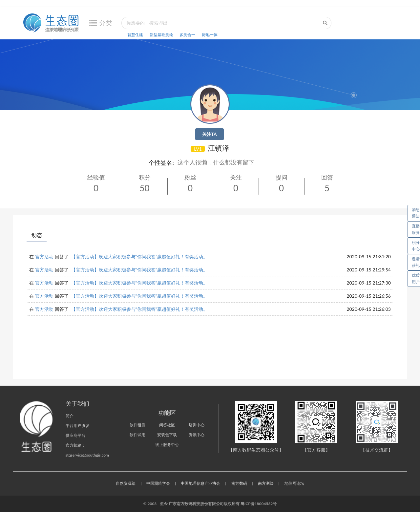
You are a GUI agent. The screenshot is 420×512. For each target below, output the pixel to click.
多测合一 (187, 35)
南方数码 (239, 483)
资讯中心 (197, 435)
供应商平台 (75, 435)
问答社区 (167, 425)
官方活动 (44, 256)
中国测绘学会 (158, 483)
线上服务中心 (167, 445)
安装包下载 (167, 435)
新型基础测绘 (161, 35)
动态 (37, 235)
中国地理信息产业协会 (200, 483)
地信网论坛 (294, 483)
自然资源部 (126, 483)
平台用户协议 (77, 426)
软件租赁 (137, 425)
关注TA (210, 134)
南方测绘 (266, 483)
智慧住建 (135, 35)
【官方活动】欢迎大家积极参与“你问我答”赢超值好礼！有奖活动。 (139, 256)
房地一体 (210, 35)
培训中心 (197, 425)
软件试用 (137, 435)
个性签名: (161, 162)
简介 (70, 416)
